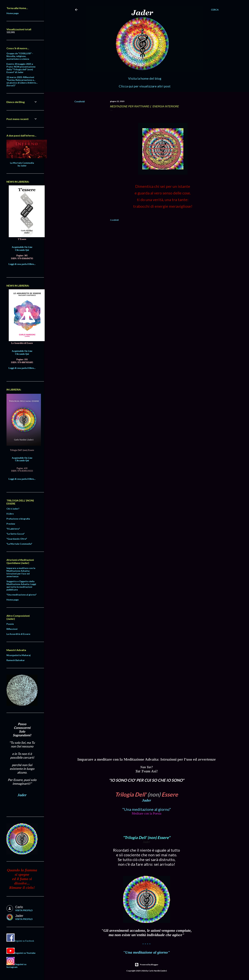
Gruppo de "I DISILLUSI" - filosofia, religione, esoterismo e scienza (20, 56)
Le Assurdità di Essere (18, 634)
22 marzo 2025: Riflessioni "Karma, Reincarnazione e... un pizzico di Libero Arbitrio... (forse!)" (22, 81)
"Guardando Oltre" (17, 539)
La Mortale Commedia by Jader (22, 164)
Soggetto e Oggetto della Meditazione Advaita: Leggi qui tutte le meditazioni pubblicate (21, 585)
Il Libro (10, 514)
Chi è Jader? (13, 509)
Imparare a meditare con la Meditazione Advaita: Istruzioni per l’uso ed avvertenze (21, 572)
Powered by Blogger (147, 965)
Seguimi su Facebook (24, 941)
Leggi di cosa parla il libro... (22, 264)
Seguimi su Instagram (16, 966)
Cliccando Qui (22, 250)
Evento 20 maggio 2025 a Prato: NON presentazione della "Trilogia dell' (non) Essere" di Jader (21, 68)
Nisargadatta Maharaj (19, 655)
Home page (13, 13)
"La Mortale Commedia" (19, 544)
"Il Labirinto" (13, 529)
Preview (11, 524)
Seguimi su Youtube (25, 953)
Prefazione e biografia (18, 519)
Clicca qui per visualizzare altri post (145, 86)
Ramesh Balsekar (16, 660)
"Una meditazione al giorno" (147, 809)
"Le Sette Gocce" (16, 534)
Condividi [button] (80, 101)
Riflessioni (12, 629)
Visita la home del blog (145, 78)
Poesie (10, 624)
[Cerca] (215, 10)
